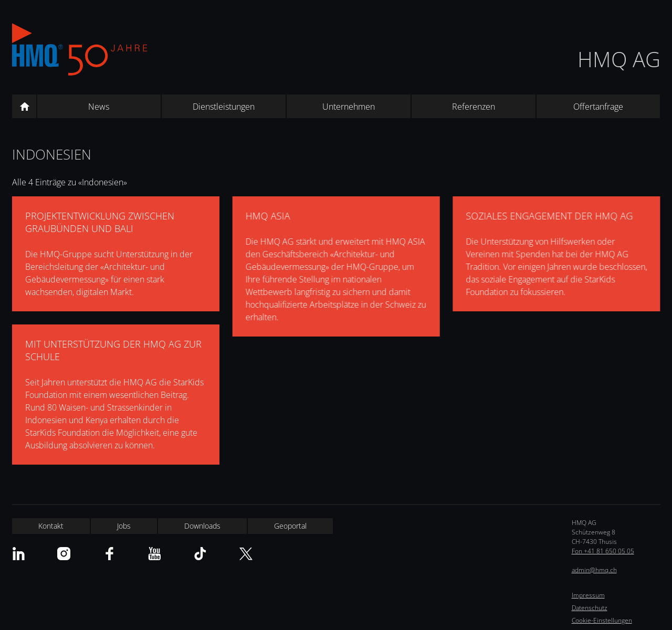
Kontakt (51, 526)
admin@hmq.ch (594, 570)
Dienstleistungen (224, 107)
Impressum (588, 595)
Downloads (202, 526)
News (99, 107)
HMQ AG (619, 59)
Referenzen (474, 107)
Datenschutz (590, 608)
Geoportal (290, 526)
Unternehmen (349, 107)
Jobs (124, 526)
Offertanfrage (598, 107)
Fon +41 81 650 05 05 (603, 551)
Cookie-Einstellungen (602, 620)
